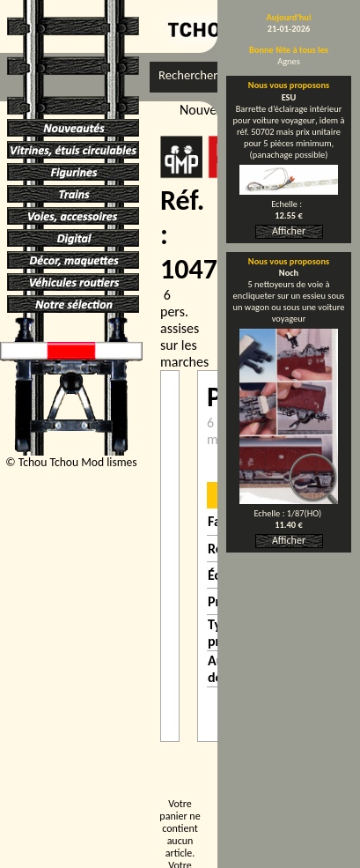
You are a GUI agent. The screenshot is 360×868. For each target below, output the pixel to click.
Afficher (289, 231)
